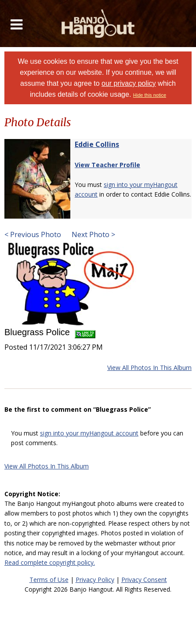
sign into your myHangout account (89, 433)
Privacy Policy (95, 580)
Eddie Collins (97, 144)
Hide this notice (150, 95)
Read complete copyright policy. (50, 562)
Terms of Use (49, 580)
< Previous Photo (33, 234)
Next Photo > (93, 234)
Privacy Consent (144, 580)
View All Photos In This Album (149, 368)
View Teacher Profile (107, 165)
